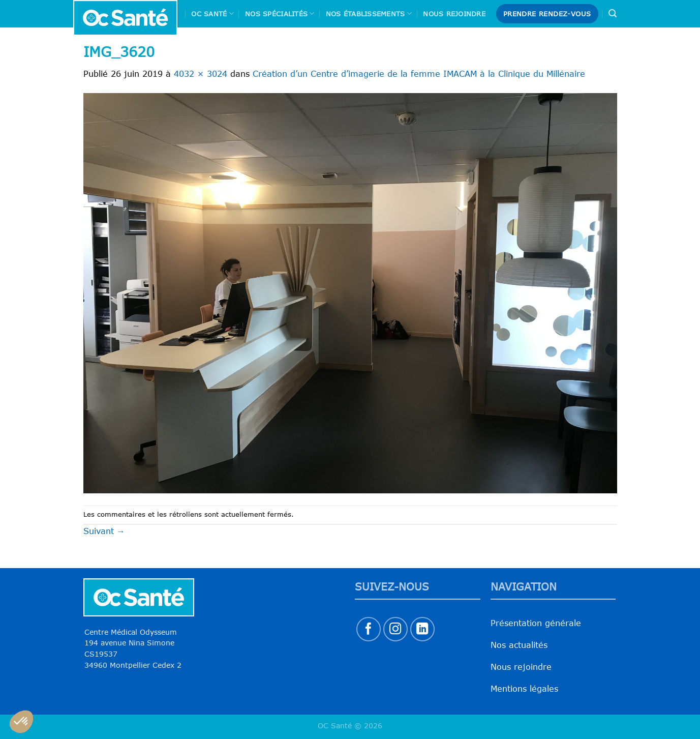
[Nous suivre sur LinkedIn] (423, 629)
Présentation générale (536, 623)
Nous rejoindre (454, 14)
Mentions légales (524, 689)
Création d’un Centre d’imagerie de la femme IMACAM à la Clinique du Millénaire (419, 74)
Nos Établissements (369, 13)
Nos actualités (519, 645)
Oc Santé (212, 13)
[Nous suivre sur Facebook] (369, 629)
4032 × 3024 (201, 74)
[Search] (613, 13)
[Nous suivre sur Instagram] (396, 629)
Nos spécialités (280, 13)
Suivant (104, 531)
